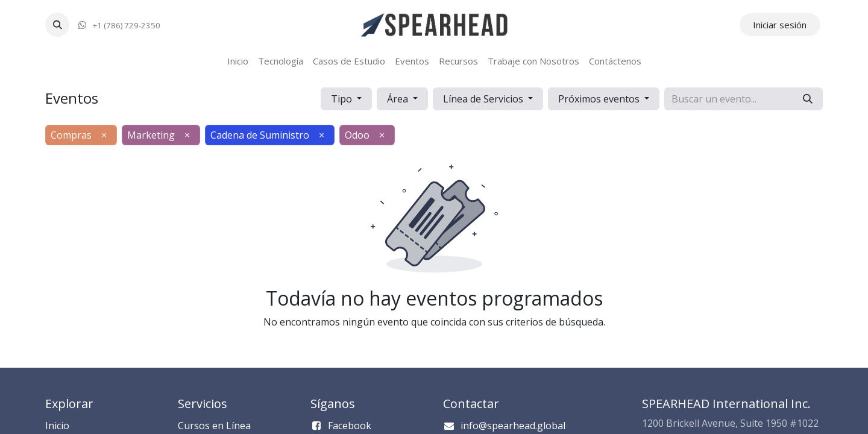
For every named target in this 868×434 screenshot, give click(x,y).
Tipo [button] (343, 99)
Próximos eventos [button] (600, 99)
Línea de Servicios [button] (484, 99)
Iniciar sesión (780, 25)
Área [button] (399, 99)
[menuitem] (238, 61)
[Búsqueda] (808, 99)
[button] (57, 25)
